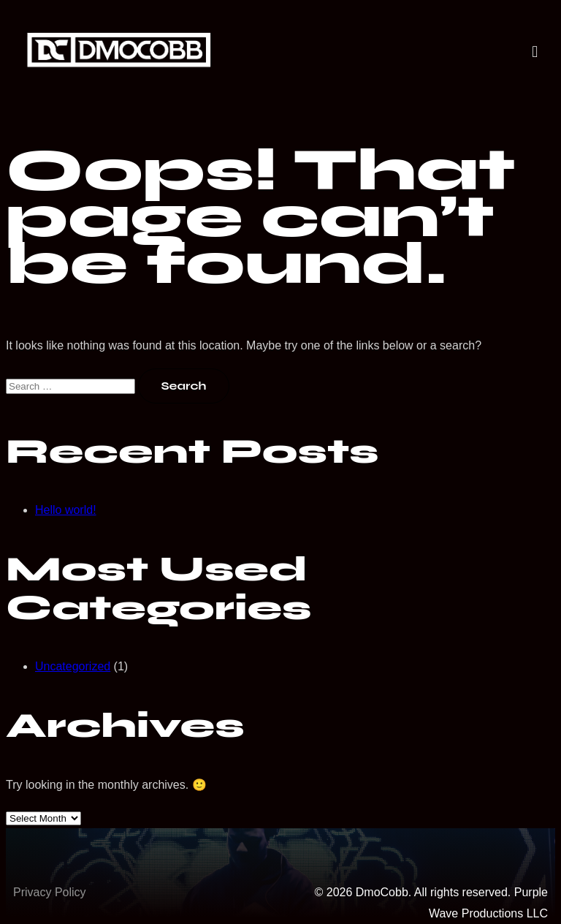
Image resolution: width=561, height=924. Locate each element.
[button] (535, 52)
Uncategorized (73, 666)
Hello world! (66, 510)
